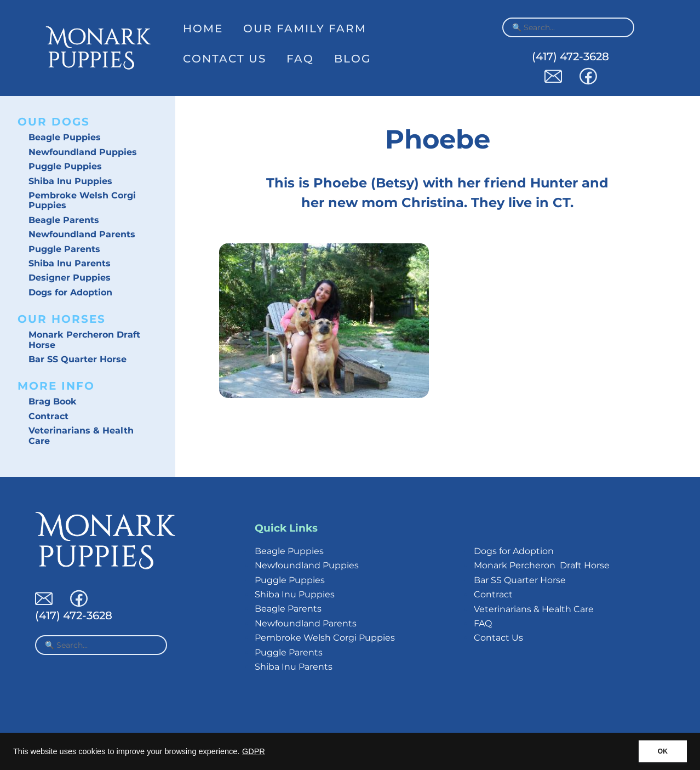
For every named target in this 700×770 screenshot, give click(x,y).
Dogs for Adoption (70, 292)
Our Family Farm (305, 28)
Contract (48, 416)
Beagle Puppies (65, 137)
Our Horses (62, 319)
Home (203, 28)
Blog (352, 59)
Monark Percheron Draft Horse (84, 340)
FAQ (300, 59)
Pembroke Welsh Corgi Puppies (82, 200)
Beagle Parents (64, 220)
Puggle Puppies (65, 166)
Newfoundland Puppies (83, 152)
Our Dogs (54, 122)
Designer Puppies (70, 278)
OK (663, 751)
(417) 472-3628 (570, 56)
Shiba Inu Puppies (70, 181)
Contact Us (225, 59)
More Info (56, 386)
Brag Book (53, 401)
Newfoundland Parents (82, 234)
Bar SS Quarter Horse (78, 359)
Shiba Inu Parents (70, 263)
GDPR (254, 751)
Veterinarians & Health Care (81, 435)
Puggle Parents (64, 249)
